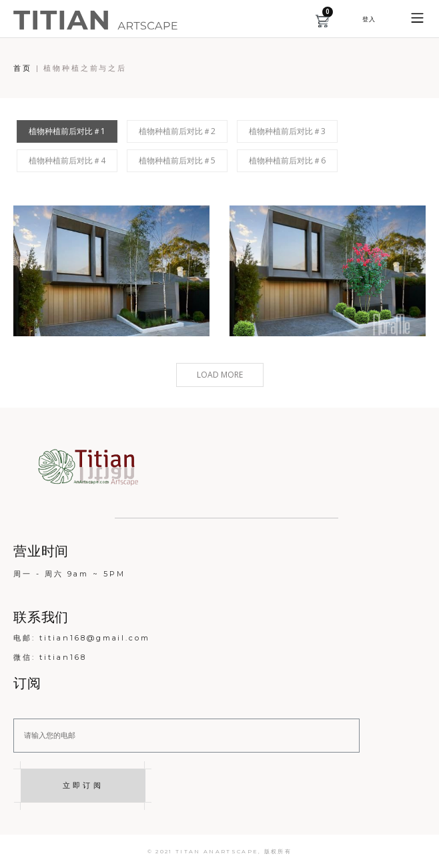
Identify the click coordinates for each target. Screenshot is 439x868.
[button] (369, 19)
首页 (23, 68)
